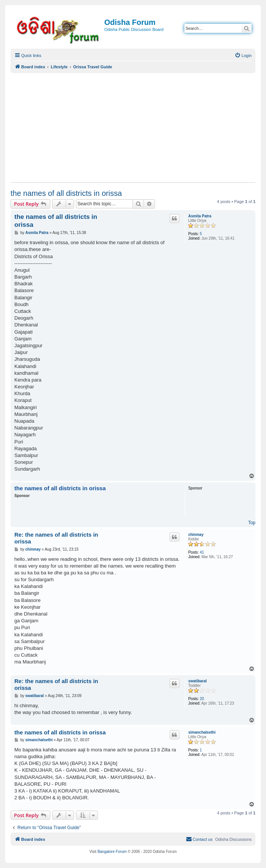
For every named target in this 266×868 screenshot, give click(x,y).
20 (202, 699)
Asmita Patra (200, 216)
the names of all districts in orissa (66, 193)
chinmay (196, 535)
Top (252, 523)
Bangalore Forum (112, 852)
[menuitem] (243, 55)
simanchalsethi (202, 732)
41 (202, 552)
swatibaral (197, 681)
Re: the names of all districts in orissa (56, 538)
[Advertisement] (133, 128)
